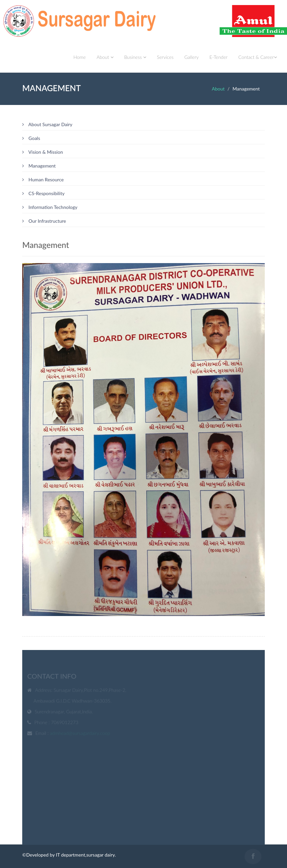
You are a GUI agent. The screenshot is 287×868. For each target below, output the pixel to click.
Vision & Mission (43, 152)
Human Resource (43, 179)
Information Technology (50, 207)
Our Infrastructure (44, 221)
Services (165, 57)
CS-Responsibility (43, 193)
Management (39, 166)
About (105, 57)
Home (80, 57)
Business (135, 57)
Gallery (191, 57)
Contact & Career (258, 57)
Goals (31, 138)
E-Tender (219, 57)
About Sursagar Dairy (47, 124)
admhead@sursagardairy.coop (80, 734)
